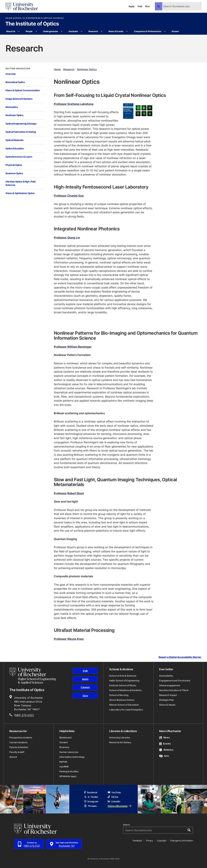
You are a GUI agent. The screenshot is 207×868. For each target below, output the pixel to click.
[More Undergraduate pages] (62, 31)
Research (93, 31)
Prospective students (21, 737)
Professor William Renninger (73, 347)
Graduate (73, 31)
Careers (85, 687)
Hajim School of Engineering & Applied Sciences (35, 18)
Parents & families (19, 747)
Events (165, 744)
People (29, 31)
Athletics (166, 750)
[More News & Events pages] (127, 31)
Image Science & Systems (19, 99)
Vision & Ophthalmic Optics (20, 193)
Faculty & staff (17, 752)
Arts (164, 756)
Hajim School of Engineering (124, 681)
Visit (140, 6)
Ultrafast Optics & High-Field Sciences (21, 183)
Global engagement (170, 685)
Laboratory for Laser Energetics (126, 710)
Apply (132, 6)
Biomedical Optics (15, 82)
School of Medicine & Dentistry (125, 690)
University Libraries (120, 737)
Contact (64, 742)
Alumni (175, 31)
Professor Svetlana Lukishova (74, 104)
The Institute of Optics (32, 24)
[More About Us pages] (19, 31)
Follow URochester (120, 806)
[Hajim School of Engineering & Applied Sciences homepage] (33, 676)
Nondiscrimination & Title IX (174, 690)
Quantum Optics (14, 173)
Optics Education (15, 148)
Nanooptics (12, 107)
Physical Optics (14, 165)
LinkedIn (114, 801)
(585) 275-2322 (24, 715)
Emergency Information (182, 841)
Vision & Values (167, 705)
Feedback (137, 841)
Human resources (69, 752)
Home (57, 69)
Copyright (162, 841)
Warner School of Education (124, 705)
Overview (11, 74)
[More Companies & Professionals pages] (165, 31)
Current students (19, 742)
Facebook (91, 792)
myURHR (64, 767)
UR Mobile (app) (68, 776)
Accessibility (166, 676)
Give (147, 6)
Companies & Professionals (148, 31)
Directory (64, 747)
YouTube (114, 792)
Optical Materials (14, 140)
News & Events (116, 31)
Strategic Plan (166, 700)
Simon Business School (122, 700)
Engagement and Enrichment (175, 681)
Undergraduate (51, 31)
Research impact (168, 695)
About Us (11, 31)
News (164, 737)
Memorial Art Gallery (120, 742)
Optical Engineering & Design (21, 124)
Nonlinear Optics (14, 115)
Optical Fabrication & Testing (21, 132)
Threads (90, 806)
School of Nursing (119, 695)
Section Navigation (18, 69)
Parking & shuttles (69, 771)
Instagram (91, 801)
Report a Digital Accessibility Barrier (180, 657)
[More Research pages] (102, 31)
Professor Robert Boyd (69, 493)
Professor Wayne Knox (69, 639)
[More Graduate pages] (82, 31)
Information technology (72, 757)
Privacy (149, 841)
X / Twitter (91, 797)
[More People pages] (36, 31)
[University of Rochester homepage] (22, 6)
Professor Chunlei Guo (69, 195)
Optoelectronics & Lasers (19, 157)
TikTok (113, 797)
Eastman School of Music (123, 685)
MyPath (63, 762)
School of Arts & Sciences (123, 676)
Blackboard (65, 737)
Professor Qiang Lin (67, 237)
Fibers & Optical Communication (23, 90)
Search (126, 825)
